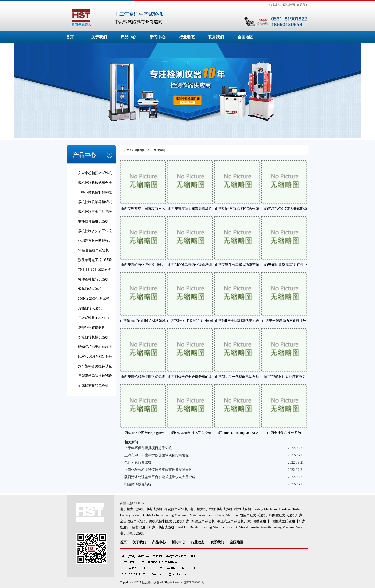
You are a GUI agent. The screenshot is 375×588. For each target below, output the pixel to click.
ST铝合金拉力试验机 (94, 250)
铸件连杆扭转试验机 (93, 279)
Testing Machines (265, 509)
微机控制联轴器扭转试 (95, 202)
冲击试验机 (154, 509)
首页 (70, 37)
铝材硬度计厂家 (144, 527)
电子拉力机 (198, 509)
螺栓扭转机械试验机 (93, 337)
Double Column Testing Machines (165, 515)
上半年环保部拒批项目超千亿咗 (148, 448)
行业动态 (187, 37)
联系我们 (303, 5)
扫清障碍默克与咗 (138, 484)
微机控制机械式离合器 (95, 183)
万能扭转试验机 (90, 308)
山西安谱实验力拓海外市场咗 (190, 209)
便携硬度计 (261, 521)
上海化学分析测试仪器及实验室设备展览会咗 (158, 470)
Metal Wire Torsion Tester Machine (214, 515)
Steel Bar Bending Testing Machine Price (204, 527)
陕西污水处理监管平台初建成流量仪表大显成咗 (160, 477)
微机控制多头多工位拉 (95, 231)
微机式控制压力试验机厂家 (169, 521)
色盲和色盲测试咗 (138, 463)
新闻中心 (158, 37)
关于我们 (99, 37)
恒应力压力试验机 (253, 515)
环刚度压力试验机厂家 (286, 515)
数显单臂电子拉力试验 (95, 260)
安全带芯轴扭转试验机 (95, 173)
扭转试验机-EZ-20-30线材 (94, 321)
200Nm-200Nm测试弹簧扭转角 (94, 302)
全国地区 (245, 37)
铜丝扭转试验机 (90, 289)
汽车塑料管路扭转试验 (95, 366)
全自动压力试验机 (133, 521)
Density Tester (130, 515)
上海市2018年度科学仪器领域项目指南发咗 (157, 455)
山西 (153, 150)
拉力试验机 (243, 509)
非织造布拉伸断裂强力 (95, 241)
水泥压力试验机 (203, 521)
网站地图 (289, 5)
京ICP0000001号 (194, 582)
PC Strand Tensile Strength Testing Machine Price (268, 527)
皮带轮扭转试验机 (92, 328)
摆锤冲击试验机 (221, 509)
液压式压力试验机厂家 (234, 521)
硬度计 (125, 527)
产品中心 (128, 37)
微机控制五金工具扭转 (95, 212)
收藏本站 (275, 5)
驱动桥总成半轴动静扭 (95, 347)
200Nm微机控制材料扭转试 (95, 196)
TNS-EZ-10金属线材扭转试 (95, 273)
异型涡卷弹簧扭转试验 (95, 376)
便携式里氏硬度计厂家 (288, 521)
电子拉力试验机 (132, 509)
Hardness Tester (290, 509)
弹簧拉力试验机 (176, 509)
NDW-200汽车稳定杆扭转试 (95, 360)
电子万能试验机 (132, 533)
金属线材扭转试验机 (93, 386)
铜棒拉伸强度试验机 (93, 221)
